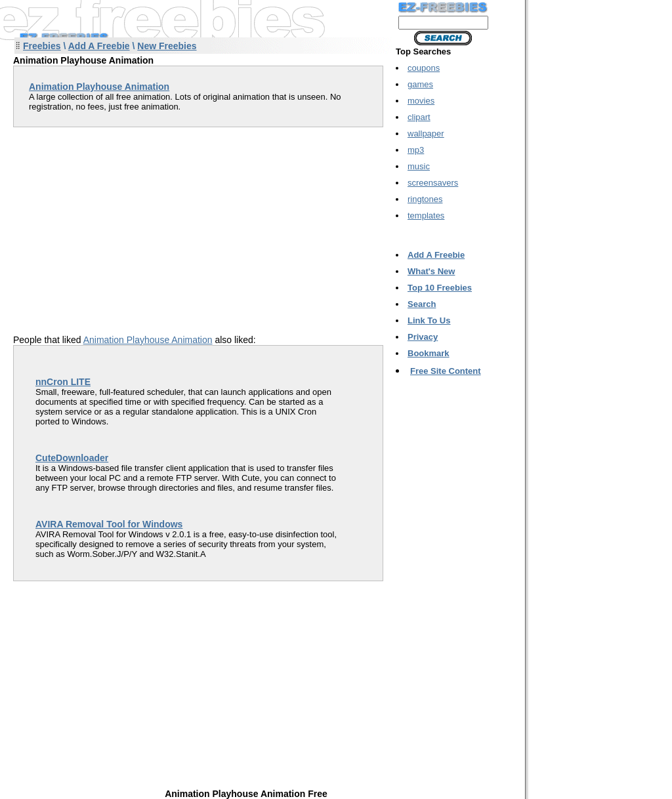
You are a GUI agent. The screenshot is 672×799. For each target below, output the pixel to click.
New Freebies (167, 46)
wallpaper (426, 133)
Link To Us (429, 320)
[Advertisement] (123, 219)
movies (421, 101)
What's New (431, 271)
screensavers (433, 183)
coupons (424, 68)
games (420, 84)
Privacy (423, 337)
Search (422, 304)
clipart (419, 117)
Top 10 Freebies (440, 288)
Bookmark (429, 353)
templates (426, 215)
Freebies (42, 46)
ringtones (425, 199)
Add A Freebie (99, 46)
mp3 (416, 150)
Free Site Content (446, 371)
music (419, 166)
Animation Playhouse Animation (148, 340)
